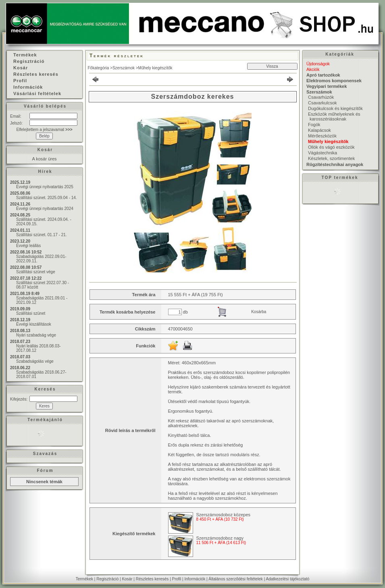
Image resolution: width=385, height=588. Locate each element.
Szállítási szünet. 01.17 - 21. (42, 235)
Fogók (314, 125)
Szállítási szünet (31, 313)
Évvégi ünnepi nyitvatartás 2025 (45, 187)
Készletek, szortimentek (331, 158)
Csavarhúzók (321, 97)
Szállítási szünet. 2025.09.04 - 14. (47, 198)
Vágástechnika (323, 153)
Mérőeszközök (322, 136)
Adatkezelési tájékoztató (287, 579)
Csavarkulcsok (323, 103)
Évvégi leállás (28, 246)
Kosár (127, 579)
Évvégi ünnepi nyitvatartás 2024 (45, 209)
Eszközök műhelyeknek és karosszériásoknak (334, 116)
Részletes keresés (152, 579)
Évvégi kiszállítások (34, 324)
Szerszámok (124, 68)
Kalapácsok (319, 130)
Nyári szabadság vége (36, 335)
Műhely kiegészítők (155, 68)
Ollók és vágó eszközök (331, 147)
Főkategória (99, 68)
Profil (177, 579)
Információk (195, 579)
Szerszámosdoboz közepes (224, 515)
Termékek (84, 579)
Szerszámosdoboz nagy (220, 538)
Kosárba (259, 312)
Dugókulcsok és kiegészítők (335, 108)
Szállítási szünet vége (36, 272)
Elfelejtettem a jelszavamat (44, 130)
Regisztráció (107, 579)
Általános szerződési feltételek (236, 579)
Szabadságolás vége (35, 361)
